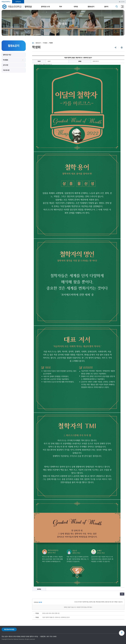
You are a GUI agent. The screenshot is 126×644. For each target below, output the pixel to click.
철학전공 (28, 7)
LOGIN (122, 2)
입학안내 (18, 2)
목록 (122, 594)
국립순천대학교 (6, 2)
